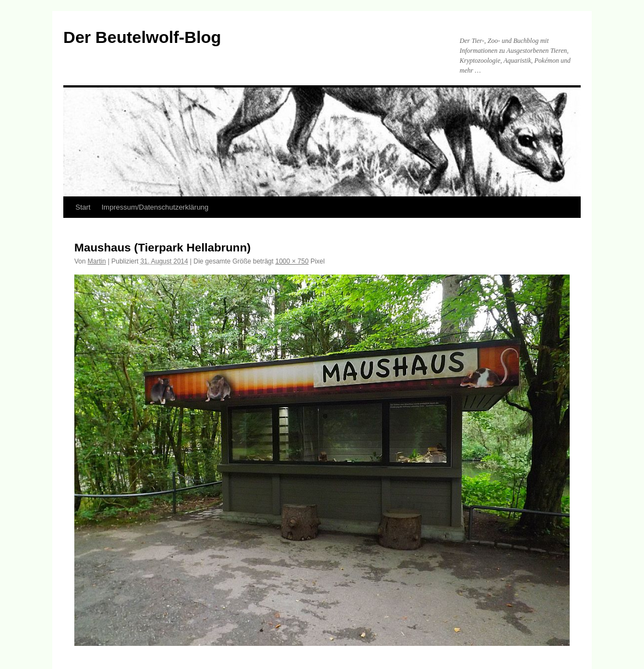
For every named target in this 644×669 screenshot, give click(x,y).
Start (83, 207)
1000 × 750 (292, 261)
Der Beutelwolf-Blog (142, 37)
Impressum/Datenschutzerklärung (155, 207)
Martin (97, 261)
